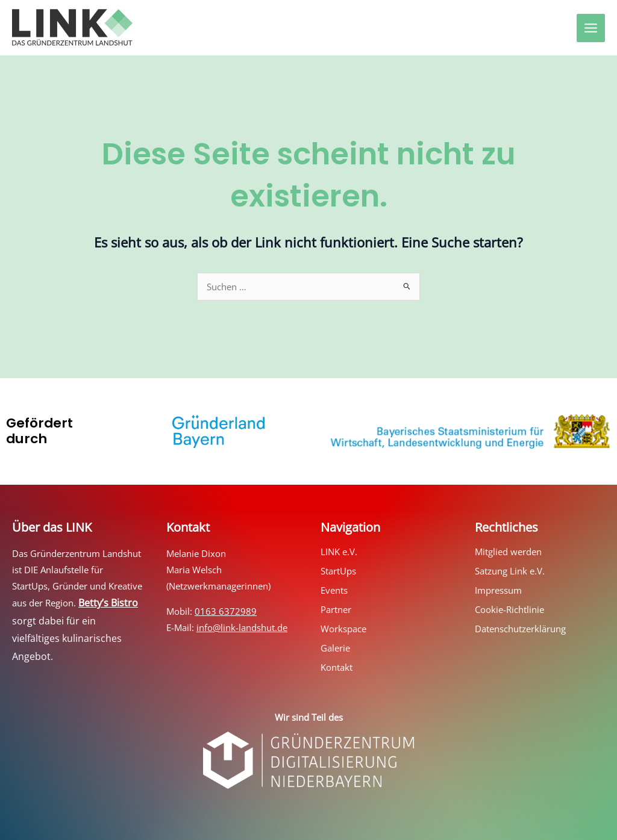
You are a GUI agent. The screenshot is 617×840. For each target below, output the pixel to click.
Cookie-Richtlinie (509, 609)
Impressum (498, 590)
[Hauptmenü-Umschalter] (591, 28)
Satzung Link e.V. (510, 571)
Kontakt (337, 667)
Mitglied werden (508, 552)
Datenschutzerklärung (520, 629)
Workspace (343, 629)
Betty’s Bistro (108, 603)
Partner (336, 609)
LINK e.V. (339, 552)
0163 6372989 (226, 611)
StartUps (338, 571)
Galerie (335, 648)
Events (334, 590)
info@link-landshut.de (242, 627)
